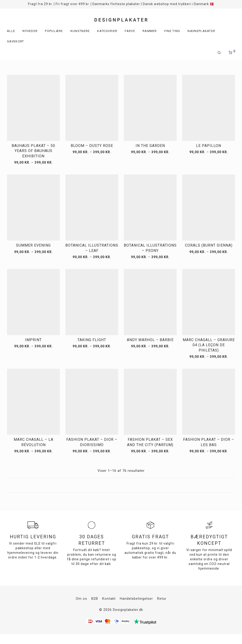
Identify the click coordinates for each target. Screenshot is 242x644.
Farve (130, 31)
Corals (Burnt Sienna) (209, 245)
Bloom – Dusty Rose (92, 146)
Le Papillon (209, 146)
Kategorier (107, 31)
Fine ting (172, 31)
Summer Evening (33, 245)
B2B (95, 599)
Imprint (33, 340)
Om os (81, 599)
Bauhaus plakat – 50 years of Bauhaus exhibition (33, 151)
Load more (121, 485)
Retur (162, 599)
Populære (54, 31)
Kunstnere (80, 31)
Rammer (150, 31)
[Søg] (219, 53)
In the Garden (150, 146)
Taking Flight (92, 340)
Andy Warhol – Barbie (150, 340)
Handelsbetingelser (136, 599)
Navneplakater (201, 31)
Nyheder (30, 31)
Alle (11, 31)
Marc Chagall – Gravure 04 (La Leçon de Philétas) (209, 345)
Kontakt (109, 599)
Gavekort (15, 41)
